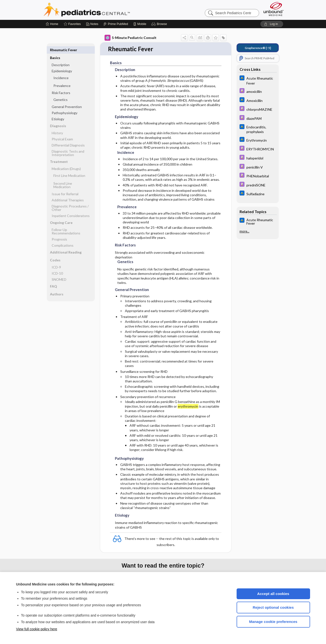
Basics (55, 50)
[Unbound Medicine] (274, 9)
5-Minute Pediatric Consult (131, 38)
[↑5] (258, 48)
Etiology (58, 111)
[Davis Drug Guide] (258, 91)
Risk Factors (61, 85)
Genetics (60, 92)
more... (244, 231)
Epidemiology (62, 63)
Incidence (61, 70)
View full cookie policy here (37, 629)
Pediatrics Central (104, 10)
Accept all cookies (273, 594)
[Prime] (116, 24)
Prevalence (62, 78)
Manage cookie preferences (273, 622)
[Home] (52, 24)
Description (61, 57)
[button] (160, 24)
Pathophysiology (65, 105)
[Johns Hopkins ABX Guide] (258, 80)
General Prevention (67, 99)
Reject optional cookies (273, 607)
